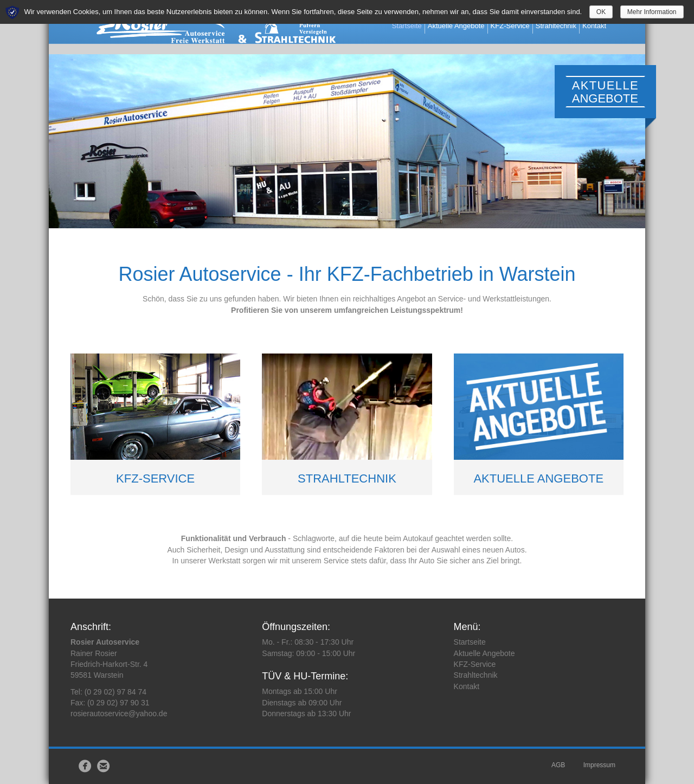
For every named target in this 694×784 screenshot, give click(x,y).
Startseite (418, 26)
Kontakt (606, 26)
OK (601, 12)
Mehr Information (652, 12)
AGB (558, 765)
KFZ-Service (522, 26)
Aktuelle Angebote (468, 26)
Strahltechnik (567, 26)
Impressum (599, 765)
